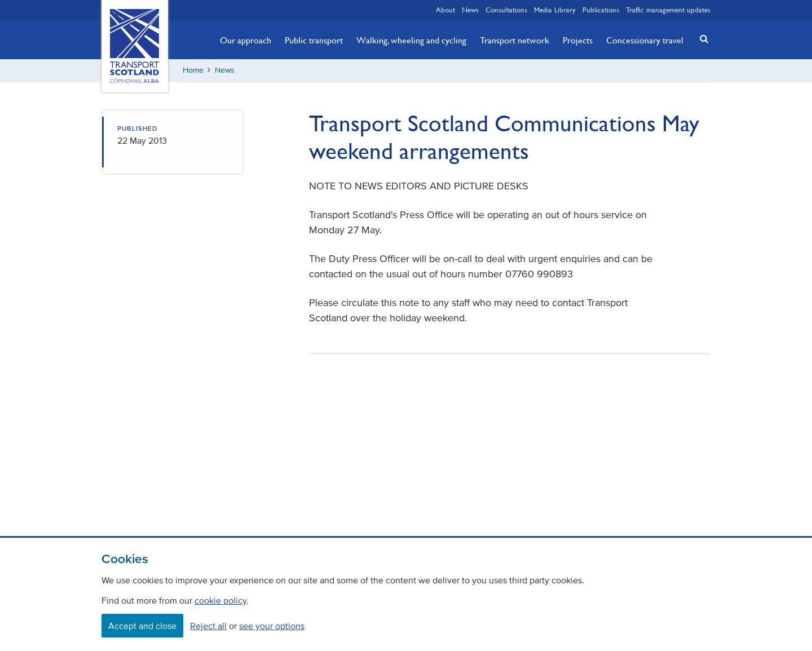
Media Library (555, 10)
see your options (272, 626)
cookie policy (220, 600)
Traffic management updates (668, 10)
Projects (578, 40)
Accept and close (142, 626)
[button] (701, 39)
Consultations (506, 10)
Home (193, 70)
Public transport (314, 40)
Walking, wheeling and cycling (411, 40)
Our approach (246, 40)
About (445, 10)
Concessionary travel (645, 40)
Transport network (515, 40)
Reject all (208, 626)
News (470, 10)
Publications (601, 10)
